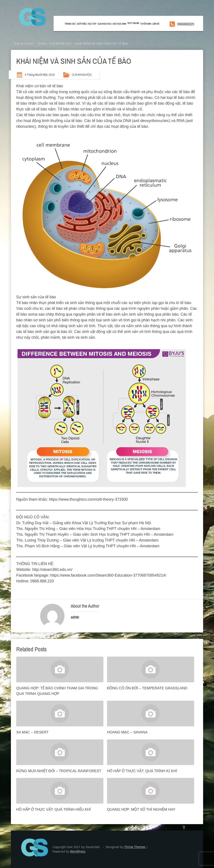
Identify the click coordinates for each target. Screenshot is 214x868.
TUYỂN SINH (146, 24)
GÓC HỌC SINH (119, 24)
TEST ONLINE (133, 23)
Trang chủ (70, 24)
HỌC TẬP (92, 24)
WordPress (78, 851)
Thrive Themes (135, 847)
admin (75, 617)
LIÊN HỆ (156, 24)
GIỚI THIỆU (82, 24)
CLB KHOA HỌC (104, 24)
